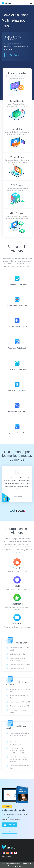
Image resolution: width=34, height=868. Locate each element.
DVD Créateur (17, 185)
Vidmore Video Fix (14, 811)
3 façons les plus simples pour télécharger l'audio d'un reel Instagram (19, 759)
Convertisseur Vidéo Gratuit (17, 281)
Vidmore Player (17, 157)
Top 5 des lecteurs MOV (17, 654)
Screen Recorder (17, 101)
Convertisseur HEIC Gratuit (17, 408)
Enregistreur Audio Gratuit (17, 387)
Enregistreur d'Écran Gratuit (17, 302)
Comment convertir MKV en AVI (20, 668)
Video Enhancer (17, 213)
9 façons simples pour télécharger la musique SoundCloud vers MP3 (17, 751)
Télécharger (10, 825)
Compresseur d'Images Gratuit (17, 429)
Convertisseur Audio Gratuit (17, 365)
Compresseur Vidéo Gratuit (17, 323)
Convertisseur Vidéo (17, 73)
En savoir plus (29, 865)
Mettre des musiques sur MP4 (19, 706)
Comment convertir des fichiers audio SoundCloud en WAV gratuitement (20, 735)
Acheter (15, 55)
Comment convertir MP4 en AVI (20, 702)
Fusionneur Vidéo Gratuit (17, 344)
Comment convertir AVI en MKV (20, 664)
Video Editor (17, 129)
